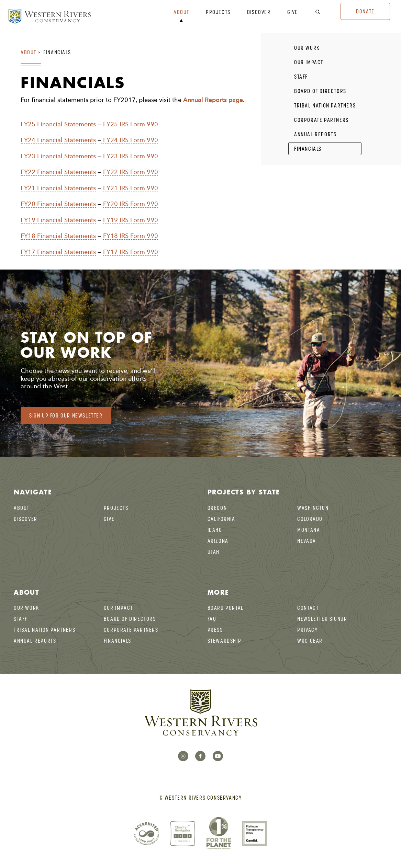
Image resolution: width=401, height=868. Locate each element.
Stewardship (225, 641)
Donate (365, 11)
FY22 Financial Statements (58, 172)
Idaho (215, 530)
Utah (214, 552)
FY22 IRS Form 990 (131, 172)
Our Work (307, 48)
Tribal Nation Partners (325, 105)
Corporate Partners (321, 120)
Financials (57, 52)
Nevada (307, 541)
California (221, 519)
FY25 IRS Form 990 (131, 124)
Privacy (307, 630)
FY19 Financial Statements (58, 220)
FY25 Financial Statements (58, 124)
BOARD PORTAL (226, 608)
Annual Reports (315, 134)
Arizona (218, 541)
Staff (301, 77)
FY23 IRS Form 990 (131, 156)
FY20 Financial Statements (58, 204)
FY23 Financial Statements (58, 156)
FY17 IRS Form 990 (131, 252)
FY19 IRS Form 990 (131, 220)
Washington (313, 508)
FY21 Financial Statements (58, 188)
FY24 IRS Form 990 (130, 140)
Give (293, 12)
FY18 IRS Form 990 (131, 236)
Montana (309, 530)
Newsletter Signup (322, 619)
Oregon (217, 508)
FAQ (212, 619)
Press (215, 630)
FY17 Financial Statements (58, 252)
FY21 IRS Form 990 (131, 188)
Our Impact (309, 62)
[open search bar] (322, 12)
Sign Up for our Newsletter (66, 415)
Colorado (310, 519)
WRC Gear (310, 641)
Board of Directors (320, 91)
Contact (308, 608)
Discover (259, 12)
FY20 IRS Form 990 (131, 204)
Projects (218, 12)
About (181, 12)
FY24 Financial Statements (58, 140)
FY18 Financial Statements (58, 236)
